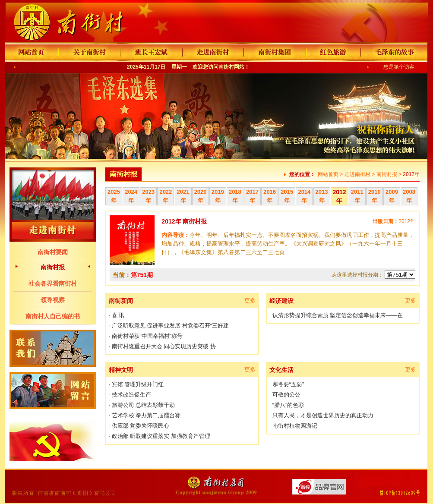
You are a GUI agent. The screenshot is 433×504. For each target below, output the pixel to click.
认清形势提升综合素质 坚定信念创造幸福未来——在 (338, 315)
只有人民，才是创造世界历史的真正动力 (323, 415)
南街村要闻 (53, 252)
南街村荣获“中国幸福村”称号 (147, 336)
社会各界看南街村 (53, 283)
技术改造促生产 (131, 395)
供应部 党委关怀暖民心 (141, 426)
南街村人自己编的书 (53, 316)
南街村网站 (231, 67)
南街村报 (53, 267)
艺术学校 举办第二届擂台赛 (146, 415)
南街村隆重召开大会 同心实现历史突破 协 (164, 346)
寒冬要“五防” (288, 384)
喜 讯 (118, 315)
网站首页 (328, 174)
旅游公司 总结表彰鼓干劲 (144, 405)
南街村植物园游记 (295, 426)
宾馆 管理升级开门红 (138, 384)
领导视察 (53, 300)
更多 (250, 301)
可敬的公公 (286, 395)
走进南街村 (357, 174)
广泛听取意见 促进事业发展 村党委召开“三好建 (171, 326)
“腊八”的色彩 (288, 405)
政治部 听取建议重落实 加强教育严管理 (161, 436)
